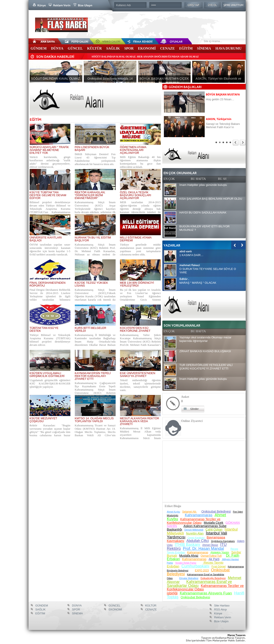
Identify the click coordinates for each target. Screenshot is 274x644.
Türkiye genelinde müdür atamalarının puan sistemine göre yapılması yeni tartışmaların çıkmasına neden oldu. (140, 249)
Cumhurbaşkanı (195, 566)
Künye (218, 613)
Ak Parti (214, 559)
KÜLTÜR (94, 48)
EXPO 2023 (202, 570)
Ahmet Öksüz (210, 545)
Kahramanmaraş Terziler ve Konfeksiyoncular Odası (194, 521)
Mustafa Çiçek (214, 523)
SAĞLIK (113, 48)
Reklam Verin (222, 617)
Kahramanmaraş (199, 515)
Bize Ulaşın (221, 621)
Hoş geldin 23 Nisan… (220, 99)
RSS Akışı (220, 609)
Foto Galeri (75, 41)
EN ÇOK (169, 179)
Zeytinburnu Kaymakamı (223, 541)
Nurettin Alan (195, 533)
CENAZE (167, 48)
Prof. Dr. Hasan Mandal (203, 549)
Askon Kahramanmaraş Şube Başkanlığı (197, 528)
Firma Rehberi (136, 41)
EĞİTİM (186, 48)
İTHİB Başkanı (188, 545)
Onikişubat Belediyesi (216, 511)
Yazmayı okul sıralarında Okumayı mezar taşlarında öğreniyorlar (205, 339)
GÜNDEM (39, 48)
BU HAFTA (198, 179)
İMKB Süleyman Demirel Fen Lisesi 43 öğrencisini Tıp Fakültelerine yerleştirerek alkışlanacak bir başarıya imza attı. (95, 159)
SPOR (129, 48)
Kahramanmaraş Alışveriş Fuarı (206, 593)
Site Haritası (221, 605)
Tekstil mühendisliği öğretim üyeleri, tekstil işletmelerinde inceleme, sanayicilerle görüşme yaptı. (140, 385)
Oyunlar (167, 41)
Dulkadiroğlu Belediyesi (213, 578)
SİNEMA (204, 48)
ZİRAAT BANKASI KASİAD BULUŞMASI (205, 351)
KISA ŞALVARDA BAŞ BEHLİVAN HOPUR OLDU (211, 199)
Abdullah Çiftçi (198, 541)
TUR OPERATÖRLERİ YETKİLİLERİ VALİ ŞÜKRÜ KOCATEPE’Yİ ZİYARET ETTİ (206, 367)
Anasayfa (44, 41)
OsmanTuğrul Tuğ (211, 556)
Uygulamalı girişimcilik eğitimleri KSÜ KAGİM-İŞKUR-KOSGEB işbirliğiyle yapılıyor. (50, 383)
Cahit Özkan (214, 529)
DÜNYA (57, 48)
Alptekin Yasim (220, 552)
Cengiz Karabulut (196, 538)
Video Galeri (105, 41)
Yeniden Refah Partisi (186, 563)
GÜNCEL (75, 48)
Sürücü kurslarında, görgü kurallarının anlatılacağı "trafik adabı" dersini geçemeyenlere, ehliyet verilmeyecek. (50, 162)
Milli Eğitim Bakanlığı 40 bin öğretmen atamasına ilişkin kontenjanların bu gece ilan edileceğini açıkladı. (140, 162)
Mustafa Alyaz (189, 556)
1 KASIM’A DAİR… (192, 255)
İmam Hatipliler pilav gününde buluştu (203, 185)
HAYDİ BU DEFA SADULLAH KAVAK (203, 213)
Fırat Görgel (218, 567)
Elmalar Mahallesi (189, 578)
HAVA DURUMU (228, 48)
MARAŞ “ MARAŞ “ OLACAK (198, 283)
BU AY (223, 179)
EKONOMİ (147, 48)
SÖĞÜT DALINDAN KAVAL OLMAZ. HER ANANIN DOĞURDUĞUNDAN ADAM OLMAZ (145, 57)
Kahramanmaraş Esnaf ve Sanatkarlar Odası (200, 584)
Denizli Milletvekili (194, 530)
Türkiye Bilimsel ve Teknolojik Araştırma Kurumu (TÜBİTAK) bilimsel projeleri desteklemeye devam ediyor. (50, 340)
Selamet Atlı (190, 512)
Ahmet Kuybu (174, 512)
